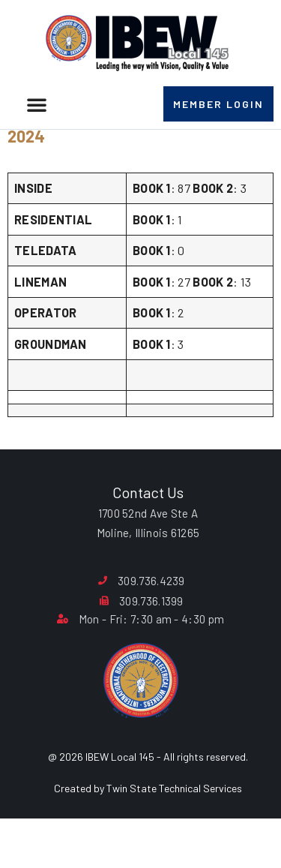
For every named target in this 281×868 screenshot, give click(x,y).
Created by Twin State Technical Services (148, 826)
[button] (37, 104)
